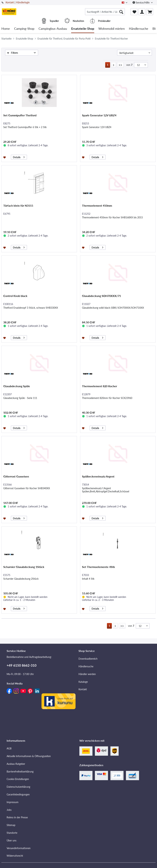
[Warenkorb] (150, 12)
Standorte (12, 833)
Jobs (9, 810)
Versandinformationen (19, 848)
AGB (9, 748)
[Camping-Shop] (24, 29)
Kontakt (10, 2)
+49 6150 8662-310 (22, 665)
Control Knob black (15, 296)
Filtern (13, 53)
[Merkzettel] (134, 12)
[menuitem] (105, 12)
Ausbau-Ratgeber (16, 764)
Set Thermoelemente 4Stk (98, 567)
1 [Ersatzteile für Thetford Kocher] (108, 65)
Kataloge (83, 682)
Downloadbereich (88, 659)
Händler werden (87, 674)
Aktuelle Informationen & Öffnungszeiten (29, 756)
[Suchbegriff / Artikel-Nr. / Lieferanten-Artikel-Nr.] (105, 12)
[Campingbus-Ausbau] (53, 29)
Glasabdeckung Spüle (17, 386)
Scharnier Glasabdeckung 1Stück (24, 567)
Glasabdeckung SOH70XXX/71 (101, 296)
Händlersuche (86, 666)
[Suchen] (121, 12)
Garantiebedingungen (18, 794)
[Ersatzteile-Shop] (83, 29)
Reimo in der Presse (17, 817)
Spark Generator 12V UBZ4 (99, 115)
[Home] (6, 29)
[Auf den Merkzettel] (5, 157)
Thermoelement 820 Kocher (100, 386)
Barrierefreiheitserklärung (20, 772)
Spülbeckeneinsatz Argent (98, 476)
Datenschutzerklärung (18, 787)
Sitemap (11, 825)
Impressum (13, 802)
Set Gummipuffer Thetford (20, 115)
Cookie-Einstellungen (18, 779)
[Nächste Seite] (114, 65)
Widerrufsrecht (15, 856)
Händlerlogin (23, 2)
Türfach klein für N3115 (18, 205)
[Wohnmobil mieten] (112, 29)
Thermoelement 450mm (97, 205)
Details (19, 157)
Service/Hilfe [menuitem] (141, 3)
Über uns (12, 840)
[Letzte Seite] (120, 65)
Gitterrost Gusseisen (16, 476)
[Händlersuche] (139, 29)
